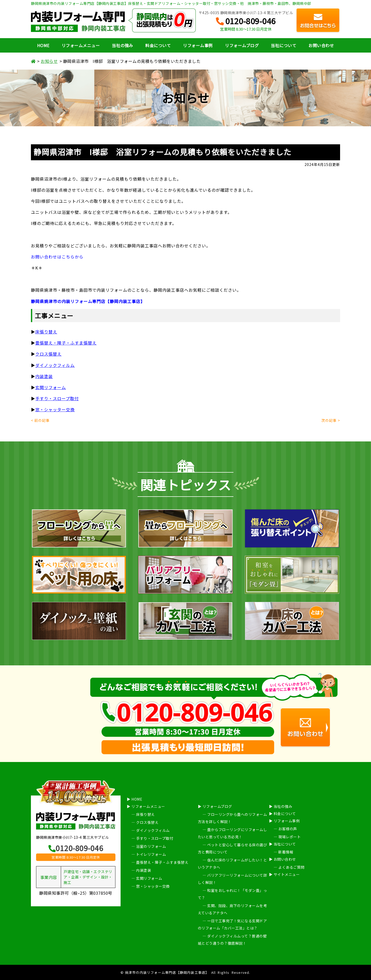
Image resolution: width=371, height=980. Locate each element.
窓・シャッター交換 (55, 409)
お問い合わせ (321, 45)
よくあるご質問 (291, 867)
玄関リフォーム (51, 387)
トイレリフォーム (151, 854)
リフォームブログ (242, 45)
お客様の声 (288, 829)
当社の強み (123, 45)
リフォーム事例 (198, 45)
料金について (158, 45)
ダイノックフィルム (55, 365)
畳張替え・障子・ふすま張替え (66, 343)
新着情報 (286, 852)
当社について (284, 45)
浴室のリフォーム (151, 846)
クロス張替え (48, 354)
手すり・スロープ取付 (57, 398)
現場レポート (289, 837)
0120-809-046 (246, 21)
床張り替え (145, 814)
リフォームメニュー (81, 45)
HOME (43, 45)
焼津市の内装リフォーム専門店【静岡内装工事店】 (167, 972)
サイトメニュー (287, 874)
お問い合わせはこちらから (57, 257)
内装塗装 (44, 376)
